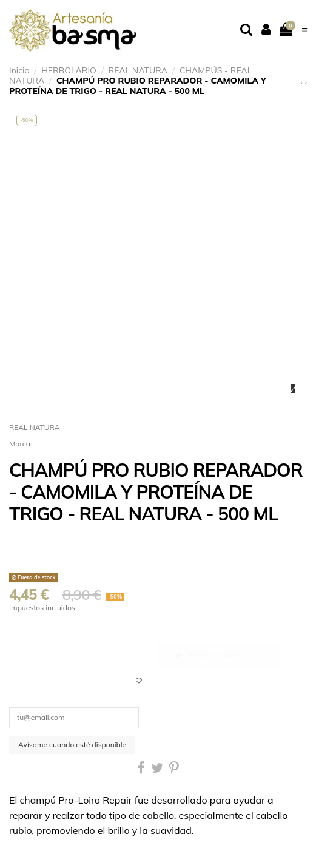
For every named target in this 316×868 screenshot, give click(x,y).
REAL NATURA (35, 427)
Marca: (21, 444)
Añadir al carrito (208, 654)
